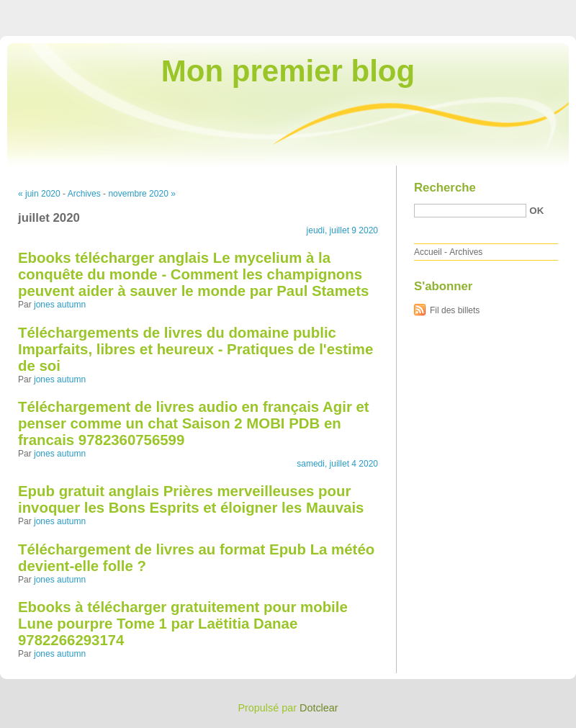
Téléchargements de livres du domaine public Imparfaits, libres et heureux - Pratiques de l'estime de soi (195, 349)
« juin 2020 (39, 194)
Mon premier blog (288, 71)
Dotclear (319, 708)
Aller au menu (463, 10)
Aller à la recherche (534, 10)
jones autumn (60, 305)
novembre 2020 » (141, 194)
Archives (84, 194)
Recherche (445, 188)
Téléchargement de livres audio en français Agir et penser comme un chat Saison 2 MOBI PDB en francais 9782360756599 (194, 423)
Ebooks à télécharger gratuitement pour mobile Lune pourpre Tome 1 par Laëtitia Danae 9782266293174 (183, 624)
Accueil (428, 252)
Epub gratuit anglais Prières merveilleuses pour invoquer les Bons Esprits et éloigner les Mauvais (191, 499)
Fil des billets (455, 310)
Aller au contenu (399, 10)
